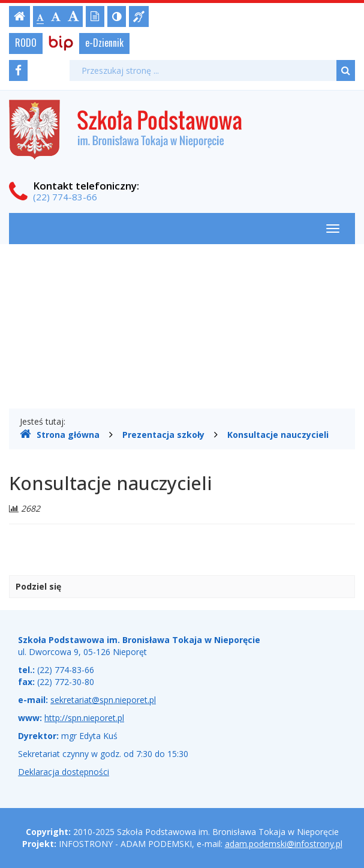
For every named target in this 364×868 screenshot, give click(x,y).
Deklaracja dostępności (64, 772)
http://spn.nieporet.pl (84, 718)
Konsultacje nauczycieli (278, 435)
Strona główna (60, 434)
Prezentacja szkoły (163, 435)
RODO (26, 43)
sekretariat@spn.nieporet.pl (103, 700)
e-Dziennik (104, 43)
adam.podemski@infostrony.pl (284, 844)
